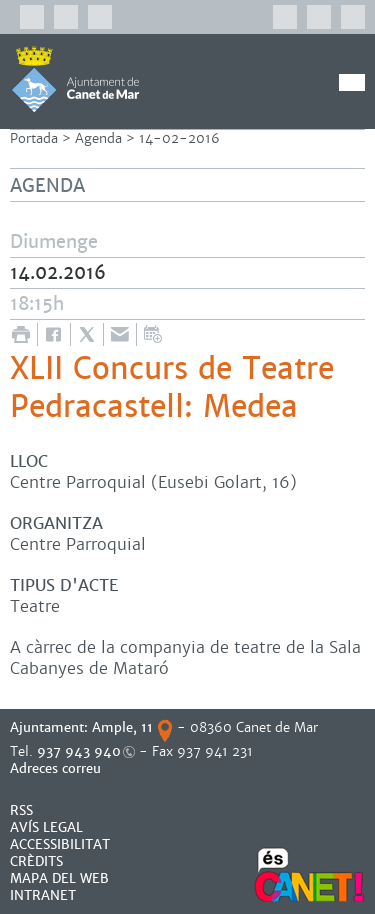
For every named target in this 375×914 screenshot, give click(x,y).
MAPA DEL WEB (59, 878)
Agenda (98, 138)
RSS (21, 810)
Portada (34, 138)
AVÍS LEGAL (46, 827)
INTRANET (43, 895)
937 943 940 (79, 751)
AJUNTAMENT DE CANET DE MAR (75, 79)
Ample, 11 (122, 727)
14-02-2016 (179, 138)
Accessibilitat (60, 844)
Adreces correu (57, 768)
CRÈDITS (36, 861)
